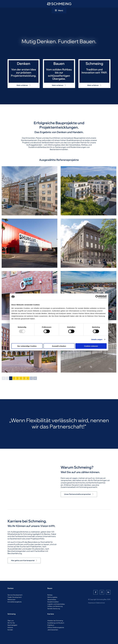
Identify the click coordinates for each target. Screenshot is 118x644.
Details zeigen (97, 339)
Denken (11, 588)
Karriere (51, 614)
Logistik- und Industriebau (56, 604)
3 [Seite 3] (17, 378)
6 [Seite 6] (28, 378)
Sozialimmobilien (53, 602)
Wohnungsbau (52, 597)
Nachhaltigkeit (12, 625)
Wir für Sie (11, 623)
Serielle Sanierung (54, 609)
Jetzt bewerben (53, 630)
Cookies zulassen (91, 346)
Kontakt (10, 630)
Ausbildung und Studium (56, 623)
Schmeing (12, 614)
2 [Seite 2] (14, 378)
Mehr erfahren (22, 85)
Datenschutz (100, 603)
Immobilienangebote (15, 602)
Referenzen (11, 599)
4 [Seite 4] (21, 378)
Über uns (11, 621)
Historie (10, 627)
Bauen (50, 588)
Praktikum (51, 625)
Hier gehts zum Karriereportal (23, 560)
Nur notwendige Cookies (27, 346)
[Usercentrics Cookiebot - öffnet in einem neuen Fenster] (97, 297)
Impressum (92, 603)
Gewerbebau (52, 599)
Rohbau (50, 595)
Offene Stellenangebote (56, 627)
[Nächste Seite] (31, 378)
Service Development (15, 595)
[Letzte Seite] (35, 378)
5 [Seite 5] (24, 378)
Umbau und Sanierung (55, 606)
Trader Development (15, 597)
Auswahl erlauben (59, 346)
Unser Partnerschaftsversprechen (77, 494)
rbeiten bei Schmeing (56, 621)
